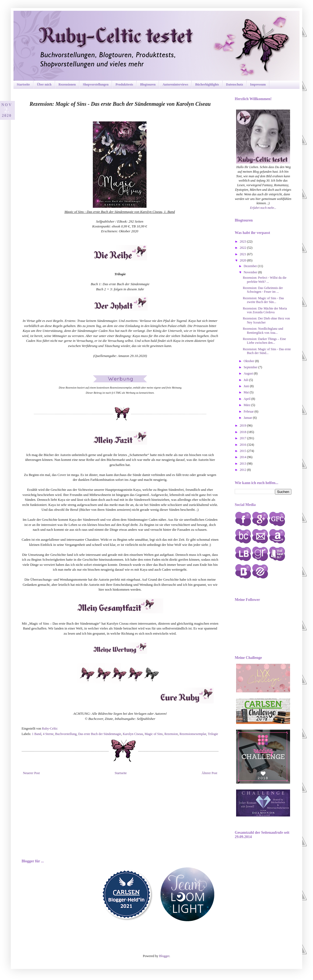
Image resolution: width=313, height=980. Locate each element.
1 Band (36, 734)
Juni (247, 386)
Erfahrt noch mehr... (263, 208)
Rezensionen (67, 84)
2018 (244, 432)
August (249, 373)
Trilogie (213, 734)
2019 (244, 426)
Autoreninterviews (175, 84)
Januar (248, 418)
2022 (244, 248)
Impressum (258, 84)
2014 (244, 457)
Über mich (44, 84)
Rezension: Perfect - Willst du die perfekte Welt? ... (265, 280)
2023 (244, 241)
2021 (244, 254)
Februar (249, 411)
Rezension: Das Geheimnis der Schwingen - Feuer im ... (263, 290)
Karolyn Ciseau (133, 734)
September (251, 367)
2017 (244, 438)
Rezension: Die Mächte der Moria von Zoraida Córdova (265, 310)
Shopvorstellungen (96, 84)
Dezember (251, 266)
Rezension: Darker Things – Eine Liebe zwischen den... (264, 341)
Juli (246, 380)
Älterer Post (209, 773)
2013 (244, 464)
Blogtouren (148, 84)
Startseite (23, 84)
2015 (244, 451)
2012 (244, 470)
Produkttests (124, 84)
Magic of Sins (154, 734)
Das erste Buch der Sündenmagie (100, 734)
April (247, 399)
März (247, 405)
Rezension (171, 734)
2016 (244, 445)
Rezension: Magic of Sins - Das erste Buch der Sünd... (267, 351)
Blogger (164, 956)
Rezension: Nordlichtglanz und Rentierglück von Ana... (263, 331)
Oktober (249, 361)
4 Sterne (48, 734)
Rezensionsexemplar (193, 734)
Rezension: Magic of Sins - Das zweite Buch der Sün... (263, 300)
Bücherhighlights (207, 84)
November (251, 272)
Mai (247, 392)
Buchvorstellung (66, 734)
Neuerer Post (31, 773)
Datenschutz (235, 84)
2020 (244, 260)
